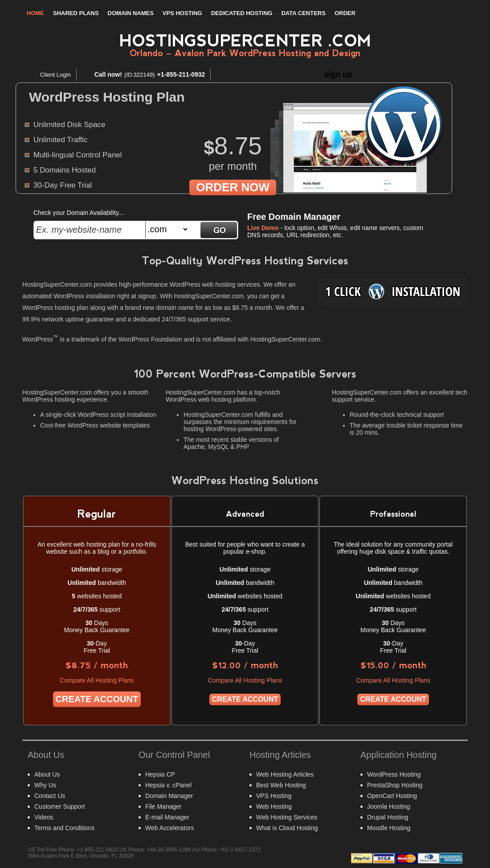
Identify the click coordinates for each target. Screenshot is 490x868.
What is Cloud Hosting (287, 828)
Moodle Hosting (389, 828)
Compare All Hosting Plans (97, 680)
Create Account (97, 699)
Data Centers (303, 13)
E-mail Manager (167, 817)
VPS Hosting (182, 13)
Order (345, 13)
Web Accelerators (169, 828)
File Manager (163, 806)
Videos (44, 817)
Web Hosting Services (287, 817)
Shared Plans (76, 13)
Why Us (45, 785)
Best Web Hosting (281, 785)
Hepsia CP (160, 774)
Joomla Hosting (389, 806)
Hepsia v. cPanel (168, 785)
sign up (338, 74)
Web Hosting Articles (285, 774)
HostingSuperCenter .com (245, 41)
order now (233, 187)
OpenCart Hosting (392, 796)
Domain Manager (169, 796)
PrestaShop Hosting (395, 785)
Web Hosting (274, 806)
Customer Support (60, 806)
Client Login (55, 75)
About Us (47, 774)
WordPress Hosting (394, 774)
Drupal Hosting (388, 817)
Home (35, 13)
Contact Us (50, 796)
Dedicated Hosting (242, 13)
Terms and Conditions (64, 828)
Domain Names (131, 13)
